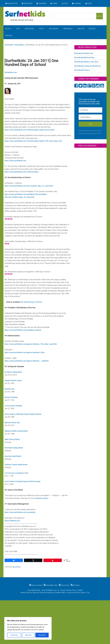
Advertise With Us (61, 593)
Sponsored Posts (74, 593)
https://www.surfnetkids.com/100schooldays (22, 172)
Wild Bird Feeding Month (14, 448)
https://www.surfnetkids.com (15, 161)
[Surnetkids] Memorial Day (84, 58)
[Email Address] (90, 117)
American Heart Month (13, 456)
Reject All (28, 635)
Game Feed (64, 585)
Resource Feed (36, 585)
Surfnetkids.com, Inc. (53, 590)
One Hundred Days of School (31, 302)
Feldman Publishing (47, 593)
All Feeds (75, 585)
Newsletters (19, 45)
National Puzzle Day (12, 423)
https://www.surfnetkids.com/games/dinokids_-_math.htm (27, 361)
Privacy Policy (71, 590)
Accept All (42, 635)
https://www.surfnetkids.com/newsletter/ (20, 512)
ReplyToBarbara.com (12, 521)
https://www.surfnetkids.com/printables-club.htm (23, 330)
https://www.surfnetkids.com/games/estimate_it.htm (25, 352)
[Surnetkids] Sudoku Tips (84, 53)
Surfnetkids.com (11, 72)
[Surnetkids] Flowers (82, 70)
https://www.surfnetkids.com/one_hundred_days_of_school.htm (29, 186)
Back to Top (85, 593)
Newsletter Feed (51, 585)
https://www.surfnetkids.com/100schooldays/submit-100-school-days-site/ (33, 141)
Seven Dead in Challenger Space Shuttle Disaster (23, 414)
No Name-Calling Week (13, 372)
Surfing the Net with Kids (25, 14)
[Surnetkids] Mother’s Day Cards (86, 62)
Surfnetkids (9, 45)
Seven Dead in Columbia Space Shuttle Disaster (23, 481)
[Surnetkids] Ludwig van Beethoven (87, 66)
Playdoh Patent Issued (13, 381)
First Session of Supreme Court (16, 473)
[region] (28, 628)
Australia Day (9, 389)
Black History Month (12, 439)
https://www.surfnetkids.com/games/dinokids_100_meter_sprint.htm (31, 344)
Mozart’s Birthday (11, 397)
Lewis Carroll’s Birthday (13, 406)
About (63, 590)
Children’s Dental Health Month (16, 465)
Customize (14, 635)
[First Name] (90, 110)
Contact (80, 590)
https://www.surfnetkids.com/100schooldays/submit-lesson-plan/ (30, 130)
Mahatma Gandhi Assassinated (16, 431)
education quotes (42, 498)
